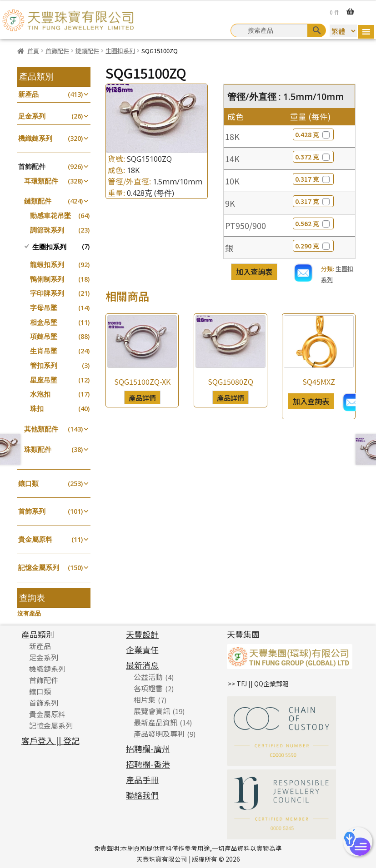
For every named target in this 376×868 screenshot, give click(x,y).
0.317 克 (313, 179)
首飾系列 (32, 511)
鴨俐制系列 (47, 279)
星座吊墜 (44, 380)
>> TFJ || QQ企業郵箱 (258, 684)
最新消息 (142, 665)
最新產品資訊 (155, 722)
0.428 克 (313, 134)
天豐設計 (142, 634)
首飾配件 (57, 51)
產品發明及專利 (159, 734)
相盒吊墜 (44, 322)
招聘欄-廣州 (148, 749)
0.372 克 (313, 157)
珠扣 (37, 409)
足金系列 (32, 116)
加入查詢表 (254, 272)
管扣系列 (44, 365)
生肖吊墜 (44, 351)
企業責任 (142, 650)
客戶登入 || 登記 (50, 740)
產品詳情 (142, 397)
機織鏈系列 (35, 138)
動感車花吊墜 (50, 216)
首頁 (33, 51)
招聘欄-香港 (148, 764)
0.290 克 (313, 246)
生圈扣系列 (120, 51)
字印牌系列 (47, 293)
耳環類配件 (41, 181)
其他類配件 (41, 429)
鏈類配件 (87, 51)
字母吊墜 (44, 308)
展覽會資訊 (152, 711)
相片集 (145, 699)
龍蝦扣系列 (47, 265)
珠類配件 (38, 449)
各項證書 (148, 688)
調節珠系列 (47, 230)
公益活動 (148, 677)
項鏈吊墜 (44, 336)
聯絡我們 (142, 795)
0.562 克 (313, 223)
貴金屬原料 (35, 539)
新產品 (28, 94)
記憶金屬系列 (39, 568)
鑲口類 (28, 484)
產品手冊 (142, 779)
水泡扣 (40, 394)
